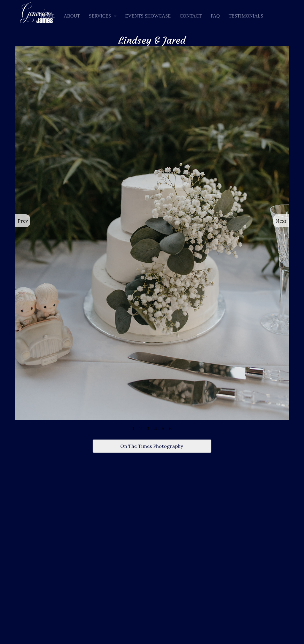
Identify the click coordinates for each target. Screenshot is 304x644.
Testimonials (246, 16)
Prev (23, 221)
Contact (191, 16)
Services (100, 16)
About (72, 16)
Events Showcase (148, 16)
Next (281, 221)
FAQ (215, 16)
